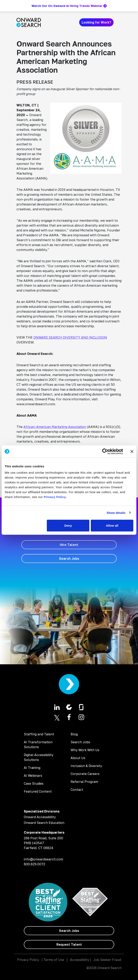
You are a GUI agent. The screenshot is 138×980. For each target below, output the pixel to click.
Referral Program (84, 782)
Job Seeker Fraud (107, 960)
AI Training (32, 768)
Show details (116, 513)
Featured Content (38, 791)
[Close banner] (132, 451)
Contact (77, 790)
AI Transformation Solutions (38, 744)
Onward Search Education (44, 823)
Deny (68, 526)
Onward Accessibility (40, 817)
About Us (78, 758)
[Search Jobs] (69, 559)
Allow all (112, 526)
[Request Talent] (69, 944)
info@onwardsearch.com (43, 859)
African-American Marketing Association (55, 427)
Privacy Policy (28, 960)
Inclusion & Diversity (86, 766)
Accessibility (80, 960)
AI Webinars (33, 776)
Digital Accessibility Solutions (39, 757)
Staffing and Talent (39, 734)
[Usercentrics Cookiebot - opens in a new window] (105, 451)
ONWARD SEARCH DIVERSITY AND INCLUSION (70, 337)
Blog (74, 734)
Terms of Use (54, 960)
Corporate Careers (85, 774)
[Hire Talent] (69, 545)
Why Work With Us (85, 750)
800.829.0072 (34, 864)
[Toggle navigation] (119, 22)
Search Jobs (80, 742)
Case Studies (34, 783)
